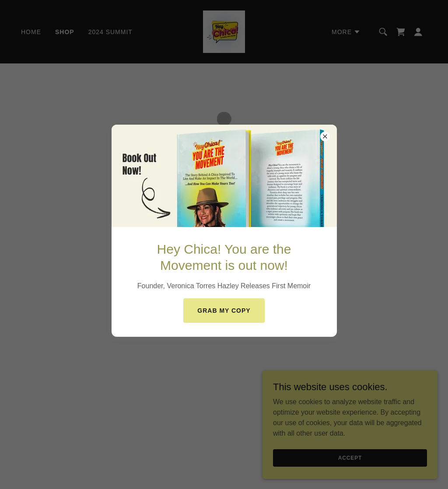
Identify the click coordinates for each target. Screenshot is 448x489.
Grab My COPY (224, 311)
